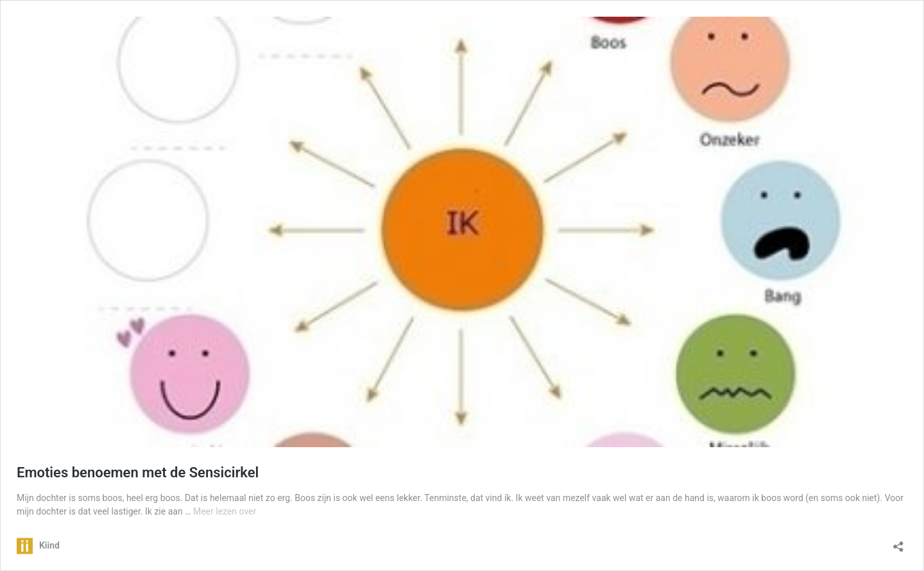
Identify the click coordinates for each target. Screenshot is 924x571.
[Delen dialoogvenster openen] (898, 542)
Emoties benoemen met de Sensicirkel (138, 473)
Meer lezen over (225, 511)
